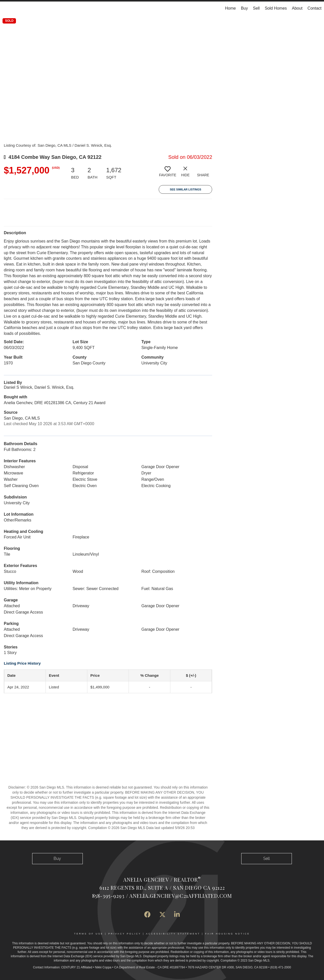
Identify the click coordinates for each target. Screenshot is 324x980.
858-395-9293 (108, 896)
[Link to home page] (6, 8)
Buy (245, 8)
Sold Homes (276, 8)
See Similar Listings (186, 189)
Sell (256, 8)
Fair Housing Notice (227, 934)
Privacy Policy (125, 934)
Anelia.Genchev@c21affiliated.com (181, 896)
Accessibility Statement (173, 934)
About (297, 8)
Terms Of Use (89, 934)
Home (230, 8)
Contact (315, 8)
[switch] (168, 173)
